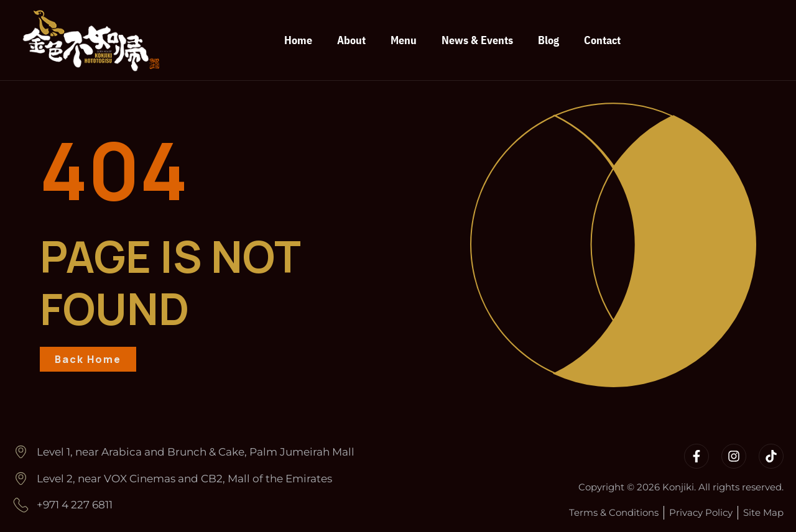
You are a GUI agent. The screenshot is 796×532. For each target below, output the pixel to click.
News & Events (477, 40)
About (351, 40)
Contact (602, 40)
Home (298, 40)
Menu (404, 40)
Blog (548, 40)
